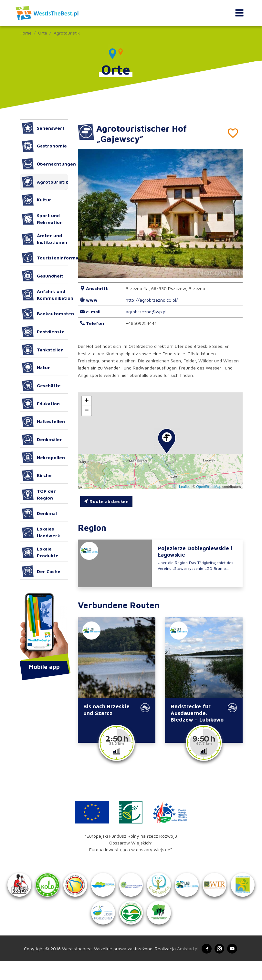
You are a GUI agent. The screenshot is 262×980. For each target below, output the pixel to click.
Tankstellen (43, 349)
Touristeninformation (45, 258)
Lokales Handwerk (41, 532)
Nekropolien (44, 457)
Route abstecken (106, 501)
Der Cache (41, 571)
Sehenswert (43, 128)
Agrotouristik (67, 33)
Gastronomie (45, 146)
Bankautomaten (45, 314)
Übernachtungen (45, 164)
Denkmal (40, 513)
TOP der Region (39, 494)
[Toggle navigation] (239, 13)
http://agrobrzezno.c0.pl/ (152, 300)
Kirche (37, 475)
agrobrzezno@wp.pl (146, 312)
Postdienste (43, 332)
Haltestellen (44, 421)
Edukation (41, 403)
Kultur (37, 200)
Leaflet (184, 487)
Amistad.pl (185, 967)
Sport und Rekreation (42, 219)
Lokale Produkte (40, 552)
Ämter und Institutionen (45, 239)
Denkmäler (42, 439)
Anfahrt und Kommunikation (45, 295)
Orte (43, 33)
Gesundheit (43, 276)
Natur (36, 368)
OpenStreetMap (209, 487)
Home (26, 33)
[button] (231, 213)
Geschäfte (42, 386)
